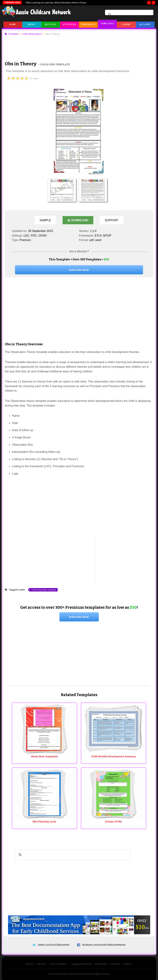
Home (13, 25)
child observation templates (46, 590)
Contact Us (128, 962)
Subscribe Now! (79, 270)
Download (78, 220)
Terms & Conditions (58, 962)
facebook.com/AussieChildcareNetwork (104, 942)
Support (112, 220)
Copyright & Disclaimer (81, 962)
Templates (107, 24)
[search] (129, 15)
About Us (29, 962)
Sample (45, 220)
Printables (89, 25)
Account (145, 25)
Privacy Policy (101, 962)
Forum (126, 25)
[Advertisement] (79, 46)
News (32, 25)
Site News (41, 962)
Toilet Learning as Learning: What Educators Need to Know (56, 3)
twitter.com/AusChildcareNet (54, 942)
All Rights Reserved (101, 972)
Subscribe (115, 962)
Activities (70, 25)
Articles (51, 25)
